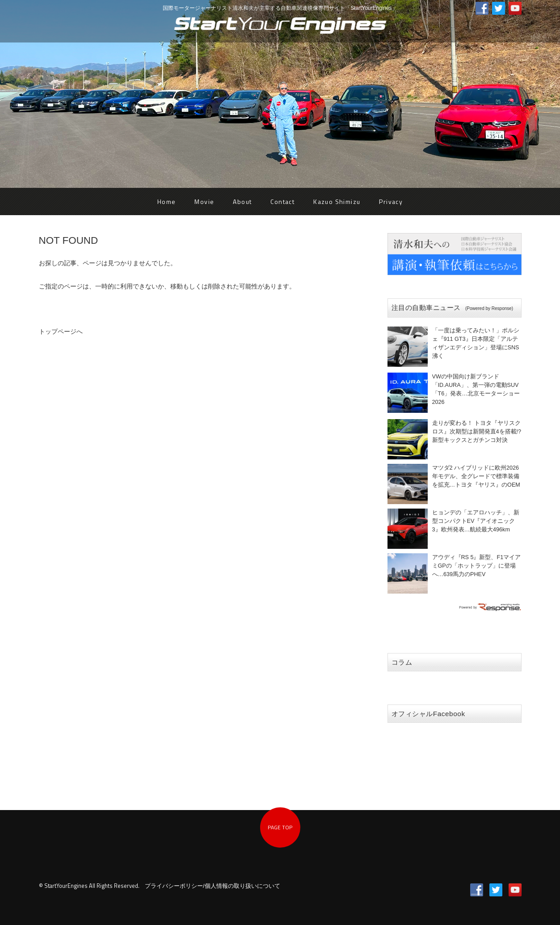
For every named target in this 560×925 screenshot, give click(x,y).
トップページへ (61, 331)
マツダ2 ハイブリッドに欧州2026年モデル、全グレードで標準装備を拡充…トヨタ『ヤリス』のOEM (476, 476)
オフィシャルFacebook (428, 714)
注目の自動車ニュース (453, 308)
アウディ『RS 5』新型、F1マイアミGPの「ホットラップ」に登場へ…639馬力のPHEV (477, 566)
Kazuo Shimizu (337, 202)
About (242, 202)
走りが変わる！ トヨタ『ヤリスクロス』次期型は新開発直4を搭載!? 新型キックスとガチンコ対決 (477, 432)
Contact (282, 202)
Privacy (391, 202)
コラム (402, 662)
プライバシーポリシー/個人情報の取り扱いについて (213, 886)
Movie (204, 202)
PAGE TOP (280, 827)
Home (167, 202)
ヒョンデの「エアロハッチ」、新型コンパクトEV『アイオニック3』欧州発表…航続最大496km (476, 521)
